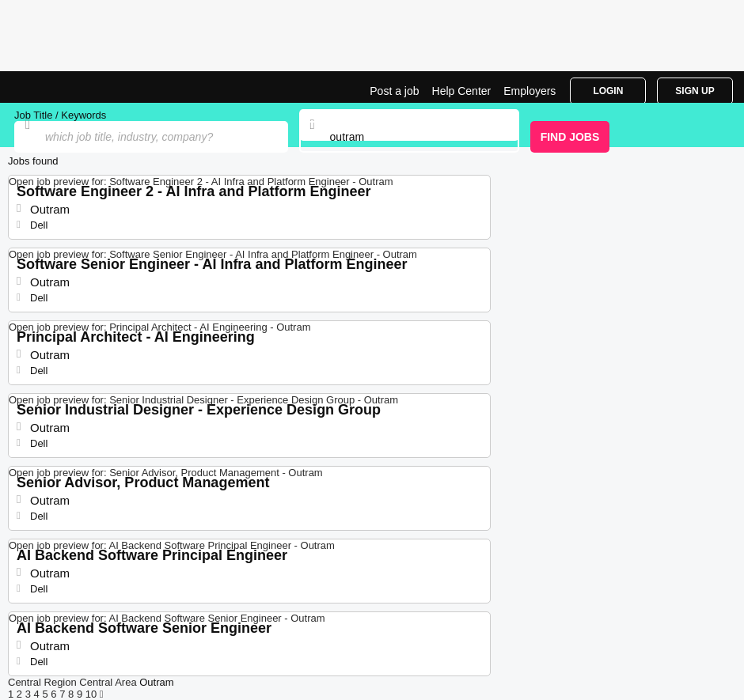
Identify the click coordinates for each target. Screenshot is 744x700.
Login (608, 91)
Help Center (462, 91)
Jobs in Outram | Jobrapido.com (51, 87)
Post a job (394, 91)
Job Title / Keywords (60, 115)
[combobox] (410, 137)
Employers (530, 91)
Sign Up (695, 91)
